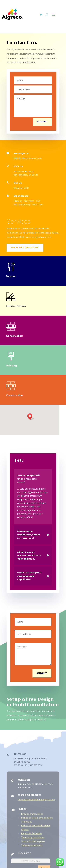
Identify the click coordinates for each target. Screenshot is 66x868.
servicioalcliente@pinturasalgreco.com (36, 801)
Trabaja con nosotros (32, 847)
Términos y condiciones (33, 839)
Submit (42, 122)
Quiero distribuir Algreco (33, 843)
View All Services (25, 248)
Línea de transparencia (32, 816)
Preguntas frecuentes (32, 835)
